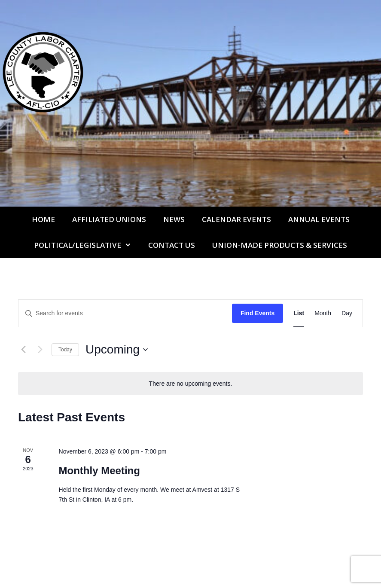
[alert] (190, 384)
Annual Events (319, 219)
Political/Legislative (87, 245)
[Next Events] (40, 350)
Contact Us (172, 245)
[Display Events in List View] (299, 313)
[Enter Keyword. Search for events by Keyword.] (125, 313)
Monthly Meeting (99, 471)
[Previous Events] (23, 350)
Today (65, 350)
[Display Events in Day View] (347, 313)
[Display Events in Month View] (323, 313)
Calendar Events (236, 219)
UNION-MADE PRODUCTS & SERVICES (280, 245)
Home (43, 219)
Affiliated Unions (109, 219)
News (174, 219)
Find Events (258, 313)
